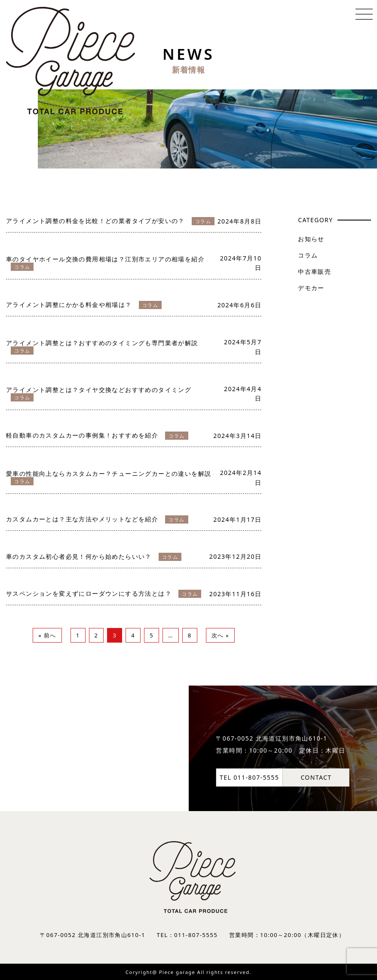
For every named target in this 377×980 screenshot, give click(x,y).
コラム (308, 255)
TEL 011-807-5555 (249, 777)
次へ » (221, 635)
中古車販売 (314, 271)
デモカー (311, 288)
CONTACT (316, 777)
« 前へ (47, 635)
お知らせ (311, 239)
